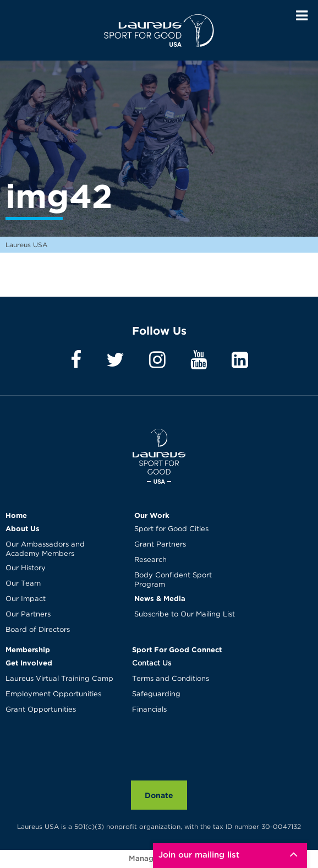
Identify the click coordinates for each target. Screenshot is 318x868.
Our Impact (26, 599)
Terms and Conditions (171, 679)
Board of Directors (38, 630)
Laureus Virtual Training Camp (59, 679)
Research (150, 560)
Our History (26, 568)
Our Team (23, 584)
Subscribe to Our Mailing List (185, 615)
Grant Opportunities (41, 710)
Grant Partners (160, 545)
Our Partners (28, 615)
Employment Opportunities (53, 694)
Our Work (152, 515)
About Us (23, 528)
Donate (159, 795)
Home (16, 515)
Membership (28, 649)
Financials (149, 710)
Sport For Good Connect (177, 649)
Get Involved (29, 663)
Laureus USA (159, 30)
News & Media (160, 598)
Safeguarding (156, 694)
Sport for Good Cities (171, 529)
